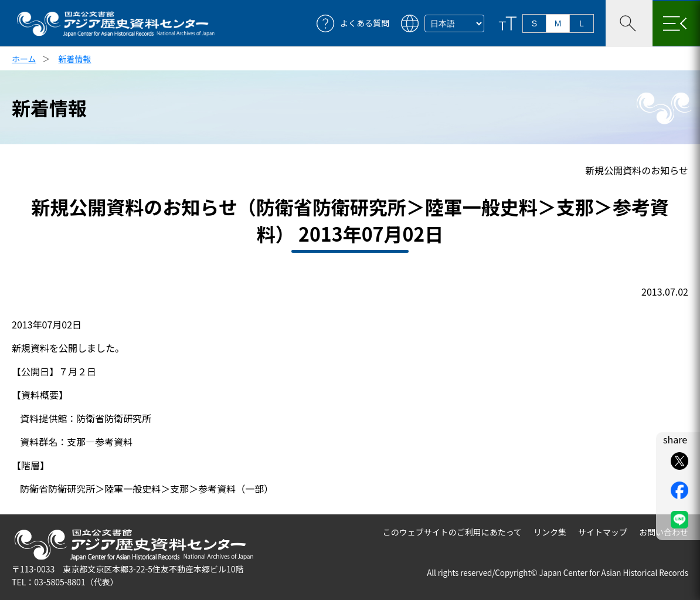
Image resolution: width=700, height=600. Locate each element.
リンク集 (550, 532)
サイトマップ (603, 532)
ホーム (24, 59)
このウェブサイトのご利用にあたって (452, 532)
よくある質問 (365, 23)
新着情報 (75, 59)
